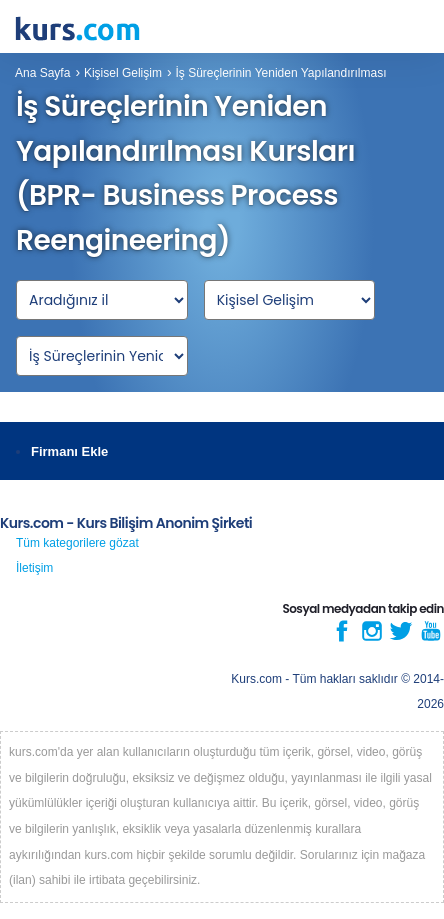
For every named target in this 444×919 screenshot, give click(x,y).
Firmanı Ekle (69, 451)
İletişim (34, 568)
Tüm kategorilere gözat (77, 543)
